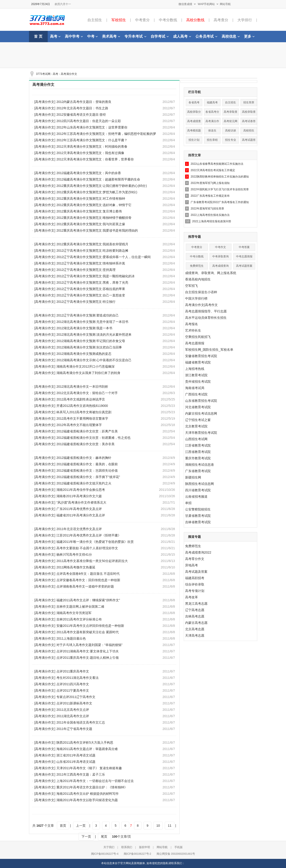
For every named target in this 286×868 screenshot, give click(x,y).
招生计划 (194, 140)
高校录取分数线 (194, 113)
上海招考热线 (195, 369)
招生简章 (249, 102)
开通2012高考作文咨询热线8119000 (82, 406)
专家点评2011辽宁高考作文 (76, 697)
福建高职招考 (195, 578)
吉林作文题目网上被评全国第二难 (80, 607)
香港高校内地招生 (198, 279)
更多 (249, 36)
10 (158, 826)
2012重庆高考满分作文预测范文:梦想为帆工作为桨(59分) (97, 192)
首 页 (38, 36)
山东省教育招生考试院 (201, 401)
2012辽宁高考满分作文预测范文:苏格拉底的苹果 (91, 289)
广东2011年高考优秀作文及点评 (79, 509)
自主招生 (95, 20)
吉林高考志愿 (195, 616)
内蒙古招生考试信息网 (201, 413)
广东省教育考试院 (198, 471)
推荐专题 (194, 237)
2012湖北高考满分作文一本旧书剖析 (82, 387)
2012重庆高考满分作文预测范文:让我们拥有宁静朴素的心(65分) (102, 186)
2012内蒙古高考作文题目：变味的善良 (84, 102)
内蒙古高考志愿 (196, 623)
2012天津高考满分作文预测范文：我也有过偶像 (90, 153)
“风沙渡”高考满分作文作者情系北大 (81, 502)
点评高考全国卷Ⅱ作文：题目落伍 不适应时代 (88, 574)
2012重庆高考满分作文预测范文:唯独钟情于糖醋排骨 (94, 218)
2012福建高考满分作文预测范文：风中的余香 (89, 173)
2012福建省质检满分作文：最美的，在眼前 (87, 464)
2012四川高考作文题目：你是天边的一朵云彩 (89, 121)
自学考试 (160, 36)
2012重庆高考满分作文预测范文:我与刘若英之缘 (91, 224)
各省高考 (194, 102)
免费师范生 (197, 266)
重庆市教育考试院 (198, 458)
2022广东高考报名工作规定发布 (210, 196)
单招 (188, 503)
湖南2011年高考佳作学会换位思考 (81, 490)
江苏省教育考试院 (198, 445)
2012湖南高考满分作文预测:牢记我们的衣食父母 (91, 341)
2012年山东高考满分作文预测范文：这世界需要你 (92, 127)
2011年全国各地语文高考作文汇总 (81, 722)
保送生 (212, 131)
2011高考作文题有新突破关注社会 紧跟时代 (88, 632)
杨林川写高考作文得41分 (74, 554)
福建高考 (212, 102)
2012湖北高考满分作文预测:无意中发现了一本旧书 (92, 322)
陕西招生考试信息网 (199, 484)
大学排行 (245, 20)
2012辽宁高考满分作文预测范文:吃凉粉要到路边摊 (92, 251)
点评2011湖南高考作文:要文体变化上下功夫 (88, 651)
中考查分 (142, 20)
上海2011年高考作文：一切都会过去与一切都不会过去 (95, 781)
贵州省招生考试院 (198, 382)
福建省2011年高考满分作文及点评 (81, 515)
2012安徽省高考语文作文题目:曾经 (81, 115)
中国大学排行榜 (196, 298)
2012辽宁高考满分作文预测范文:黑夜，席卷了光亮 (92, 282)
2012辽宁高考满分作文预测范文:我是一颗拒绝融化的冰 (96, 276)
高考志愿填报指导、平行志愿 (206, 311)
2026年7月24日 (41, 4)
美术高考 (111, 36)
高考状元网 (231, 121)
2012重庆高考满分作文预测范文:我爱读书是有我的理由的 (97, 230)
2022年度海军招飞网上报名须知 (210, 183)
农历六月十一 (63, 4)
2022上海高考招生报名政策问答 (212, 221)
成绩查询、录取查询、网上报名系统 (211, 273)
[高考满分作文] (45, 102)
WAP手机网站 (206, 4)
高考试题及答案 (196, 572)
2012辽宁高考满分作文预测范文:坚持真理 (86, 270)
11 (170, 826)
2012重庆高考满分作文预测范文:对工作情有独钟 (91, 199)
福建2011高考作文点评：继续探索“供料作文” (88, 600)
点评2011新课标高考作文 (74, 703)
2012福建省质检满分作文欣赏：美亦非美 (85, 444)
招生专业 (231, 140)
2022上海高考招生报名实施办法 (210, 215)
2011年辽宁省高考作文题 (74, 729)
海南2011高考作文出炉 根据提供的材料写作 (88, 794)
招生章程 (212, 140)
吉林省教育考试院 (198, 522)
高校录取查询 (249, 113)
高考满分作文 (69, 74)
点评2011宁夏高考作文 (73, 690)
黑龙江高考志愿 (196, 604)
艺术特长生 (193, 330)
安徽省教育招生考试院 (201, 356)
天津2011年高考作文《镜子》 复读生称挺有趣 (89, 768)
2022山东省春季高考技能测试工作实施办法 (217, 164)
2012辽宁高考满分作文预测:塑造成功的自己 (88, 315)
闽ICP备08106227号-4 (105, 854)
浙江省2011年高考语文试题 (76, 755)
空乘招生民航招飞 (198, 337)
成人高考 (182, 36)
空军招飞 (192, 286)
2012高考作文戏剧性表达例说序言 (81, 399)
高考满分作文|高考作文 (202, 305)
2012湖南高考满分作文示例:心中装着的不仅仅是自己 (94, 360)
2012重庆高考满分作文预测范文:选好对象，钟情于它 (94, 205)
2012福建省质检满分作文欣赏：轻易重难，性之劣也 (93, 438)
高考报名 (192, 324)
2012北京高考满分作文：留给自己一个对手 (87, 393)
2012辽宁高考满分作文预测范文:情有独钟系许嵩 (91, 263)
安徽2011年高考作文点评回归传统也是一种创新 (90, 626)
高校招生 (249, 131)
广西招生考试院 (196, 394)
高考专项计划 (195, 591)
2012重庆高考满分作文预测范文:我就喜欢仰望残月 (92, 244)
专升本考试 (135, 36)
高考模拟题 (194, 131)
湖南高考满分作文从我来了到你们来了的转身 (88, 373)
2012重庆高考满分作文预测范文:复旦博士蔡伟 (89, 211)
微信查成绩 (185, 4)
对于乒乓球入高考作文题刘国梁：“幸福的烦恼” (89, 645)
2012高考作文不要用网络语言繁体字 (82, 418)
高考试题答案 (249, 141)
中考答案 (244, 247)
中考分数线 (168, 20)
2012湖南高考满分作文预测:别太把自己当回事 (89, 347)
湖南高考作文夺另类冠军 (74, 613)
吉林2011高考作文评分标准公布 (79, 619)
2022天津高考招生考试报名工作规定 (213, 170)
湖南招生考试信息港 (199, 465)
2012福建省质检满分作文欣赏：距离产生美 (87, 431)
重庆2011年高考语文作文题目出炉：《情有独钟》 (92, 787)
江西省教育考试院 (198, 452)
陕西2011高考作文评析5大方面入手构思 (85, 743)
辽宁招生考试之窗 (198, 420)
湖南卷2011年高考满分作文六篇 (79, 496)
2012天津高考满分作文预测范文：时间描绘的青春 (92, 146)
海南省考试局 (195, 388)
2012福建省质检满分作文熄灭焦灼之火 (84, 483)
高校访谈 (231, 131)
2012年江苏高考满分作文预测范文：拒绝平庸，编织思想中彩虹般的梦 (106, 134)
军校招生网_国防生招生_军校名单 (209, 350)
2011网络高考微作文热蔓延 (76, 567)
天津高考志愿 (195, 635)
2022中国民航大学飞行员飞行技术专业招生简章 (220, 189)
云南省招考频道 (196, 497)
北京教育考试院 (196, 426)
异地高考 (192, 565)
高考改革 (192, 597)
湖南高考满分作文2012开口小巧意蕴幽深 (85, 366)
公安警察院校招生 (198, 509)
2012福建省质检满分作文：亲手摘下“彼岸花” (88, 477)
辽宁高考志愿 (195, 610)
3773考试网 (43, 74)
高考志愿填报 (195, 343)
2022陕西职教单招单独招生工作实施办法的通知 (220, 177)
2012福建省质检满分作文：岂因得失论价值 (87, 471)
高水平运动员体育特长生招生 (206, 318)
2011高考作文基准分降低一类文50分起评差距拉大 (92, 561)
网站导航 (225, 4)
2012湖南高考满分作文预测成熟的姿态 (84, 354)
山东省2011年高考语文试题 (76, 762)
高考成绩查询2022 (198, 552)
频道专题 (194, 537)
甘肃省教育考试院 (198, 516)
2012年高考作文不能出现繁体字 (79, 425)
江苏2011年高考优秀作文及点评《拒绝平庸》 (89, 535)
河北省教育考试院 (198, 407)
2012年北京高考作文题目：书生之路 (82, 108)
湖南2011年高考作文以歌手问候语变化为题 (87, 800)
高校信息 (231, 36)
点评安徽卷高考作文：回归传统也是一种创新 (88, 580)
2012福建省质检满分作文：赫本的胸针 (84, 458)
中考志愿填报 (244, 256)
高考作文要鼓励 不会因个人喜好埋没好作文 (87, 548)
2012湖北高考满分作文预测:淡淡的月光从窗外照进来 (94, 335)
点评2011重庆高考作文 (73, 671)
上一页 (81, 826)
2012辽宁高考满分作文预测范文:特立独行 (86, 302)
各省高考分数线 (212, 113)
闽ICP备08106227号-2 (137, 854)
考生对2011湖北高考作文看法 (77, 678)
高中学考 (74, 36)
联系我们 (127, 847)
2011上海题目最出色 (71, 638)
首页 (63, 826)
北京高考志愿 (195, 629)
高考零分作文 (195, 559)
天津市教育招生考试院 (201, 433)
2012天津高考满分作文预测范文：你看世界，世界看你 (95, 159)
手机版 (178, 847)
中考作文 (220, 247)
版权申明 (144, 847)
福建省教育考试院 (198, 362)
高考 (55, 36)
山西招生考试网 (196, 439)
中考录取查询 (220, 256)
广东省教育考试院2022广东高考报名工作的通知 (220, 202)
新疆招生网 (193, 477)
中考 (92, 36)
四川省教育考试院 (198, 490)
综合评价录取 (195, 584)
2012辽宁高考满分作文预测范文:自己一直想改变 (91, 295)
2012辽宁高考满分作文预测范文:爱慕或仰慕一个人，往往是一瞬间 (104, 257)
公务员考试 (206, 36)
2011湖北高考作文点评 (73, 716)
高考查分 (221, 20)
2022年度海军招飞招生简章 (207, 209)
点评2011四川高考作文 (73, 684)
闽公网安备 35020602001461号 (176, 854)
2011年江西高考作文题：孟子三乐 (81, 774)
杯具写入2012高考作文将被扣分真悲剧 (84, 412)
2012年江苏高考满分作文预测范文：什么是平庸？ (92, 140)
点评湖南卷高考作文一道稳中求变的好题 (85, 586)
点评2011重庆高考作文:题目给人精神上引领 (88, 658)
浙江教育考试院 (196, 375)
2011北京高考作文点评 (73, 710)
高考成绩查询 (194, 122)
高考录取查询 (231, 113)
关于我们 (109, 847)
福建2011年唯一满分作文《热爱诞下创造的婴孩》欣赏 (95, 542)
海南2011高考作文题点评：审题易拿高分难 (87, 749)
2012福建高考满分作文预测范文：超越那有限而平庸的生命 (98, 179)
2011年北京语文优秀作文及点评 (79, 529)
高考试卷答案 (249, 122)
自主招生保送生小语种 (201, 292)
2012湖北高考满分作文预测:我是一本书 (84, 328)
